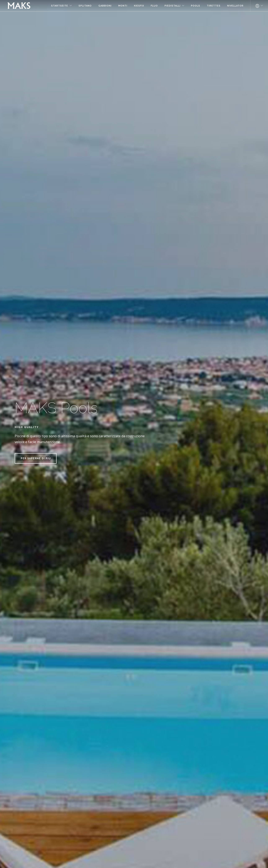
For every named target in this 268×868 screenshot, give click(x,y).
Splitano (85, 6)
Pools (196, 6)
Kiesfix (139, 6)
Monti (123, 6)
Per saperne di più (36, 458)
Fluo (154, 6)
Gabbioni (105, 6)
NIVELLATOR (235, 6)
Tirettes (214, 6)
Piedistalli (173, 6)
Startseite (60, 6)
